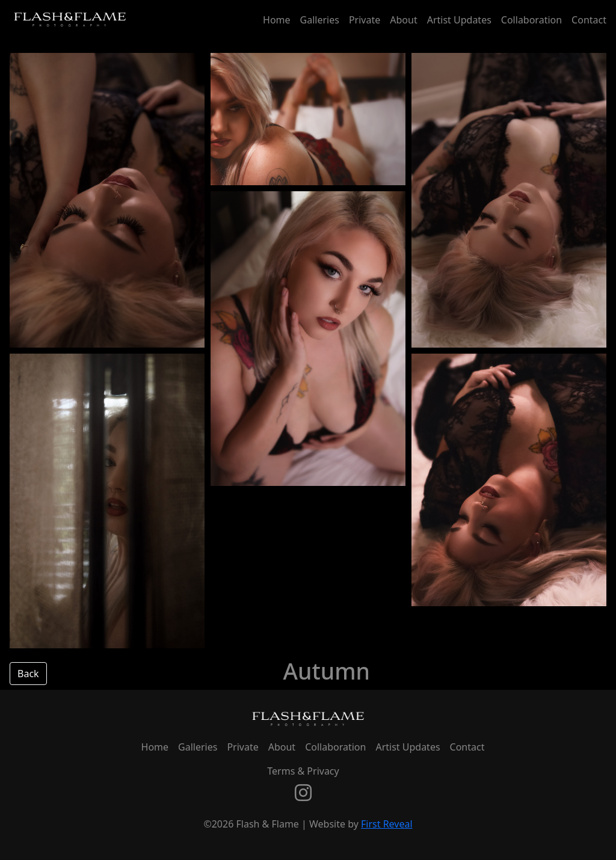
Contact (589, 20)
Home (277, 20)
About (403, 20)
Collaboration (531, 20)
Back (28, 674)
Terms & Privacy (303, 771)
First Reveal (387, 824)
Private (365, 20)
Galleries (320, 20)
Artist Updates (459, 20)
